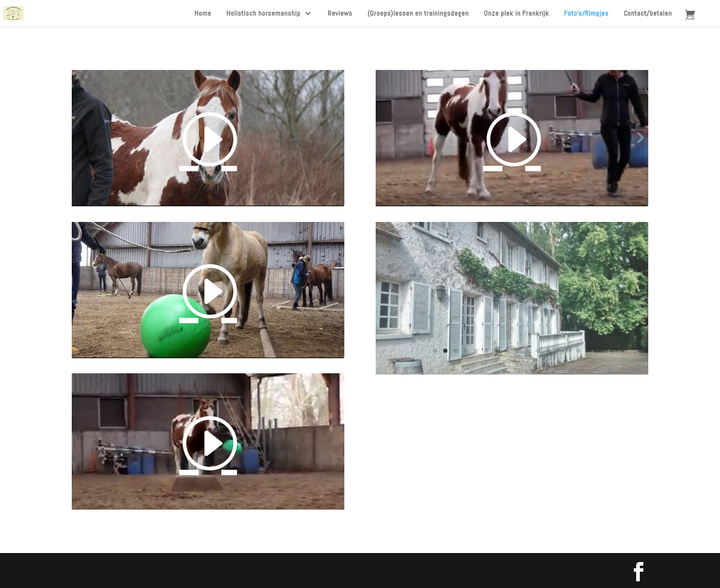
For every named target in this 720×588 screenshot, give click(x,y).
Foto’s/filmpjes (586, 14)
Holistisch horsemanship (263, 14)
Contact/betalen (648, 14)
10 (527, 351)
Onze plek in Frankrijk (516, 14)
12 (548, 351)
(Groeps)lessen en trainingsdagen (418, 14)
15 (579, 351)
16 (589, 351)
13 (558, 351)
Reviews (340, 14)
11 (538, 351)
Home (203, 14)
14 (568, 351)
